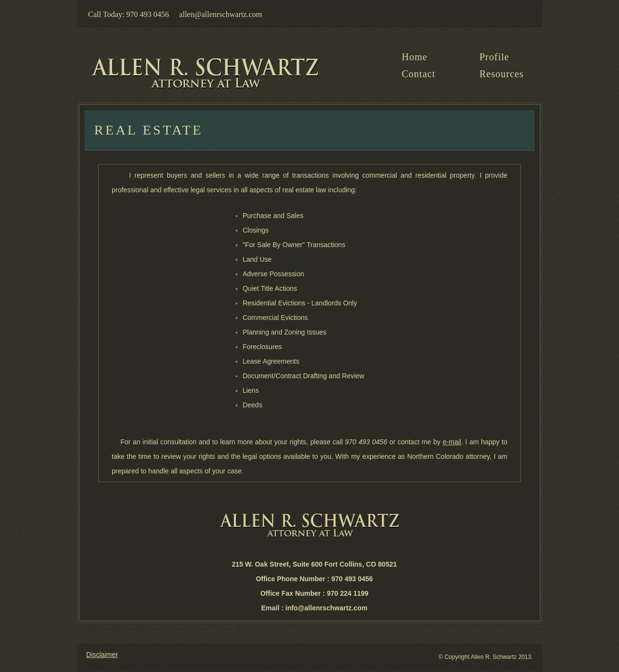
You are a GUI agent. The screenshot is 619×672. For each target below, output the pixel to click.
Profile (494, 57)
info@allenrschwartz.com (326, 608)
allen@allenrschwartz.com (221, 14)
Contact (419, 74)
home (415, 57)
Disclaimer (102, 655)
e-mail (452, 442)
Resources (502, 74)
